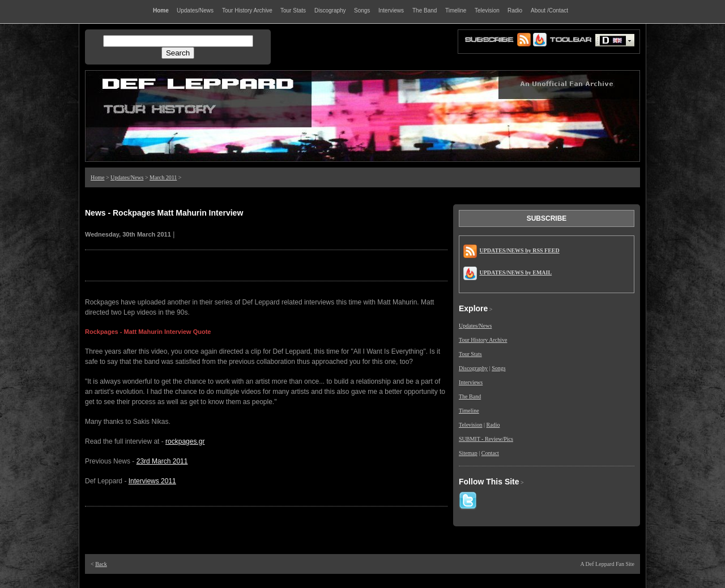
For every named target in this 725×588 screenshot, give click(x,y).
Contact (490, 453)
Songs (498, 368)
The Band (470, 396)
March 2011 (163, 177)
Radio (493, 425)
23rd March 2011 (162, 461)
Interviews (471, 382)
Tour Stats (470, 354)
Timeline (469, 411)
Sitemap (468, 453)
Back (101, 564)
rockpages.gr (185, 441)
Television (471, 425)
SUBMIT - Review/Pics (486, 439)
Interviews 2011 (152, 481)
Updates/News (127, 177)
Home (97, 177)
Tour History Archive (483, 340)
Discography (473, 368)
